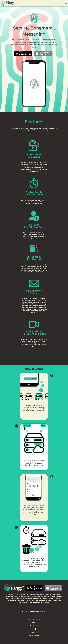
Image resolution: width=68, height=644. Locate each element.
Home (34, 623)
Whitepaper (34, 636)
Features (34, 626)
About (34, 632)
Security (34, 629)
